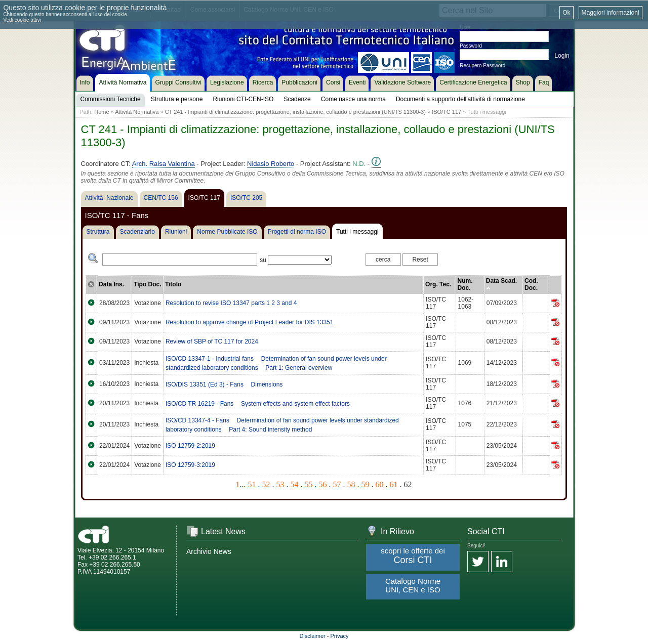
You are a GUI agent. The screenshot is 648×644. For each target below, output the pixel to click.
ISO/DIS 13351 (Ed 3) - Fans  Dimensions (224, 384)
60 (380, 484)
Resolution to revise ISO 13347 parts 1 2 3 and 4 (231, 303)
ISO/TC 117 (447, 112)
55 (309, 484)
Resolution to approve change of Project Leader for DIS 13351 (250, 322)
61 (394, 484)
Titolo (173, 284)
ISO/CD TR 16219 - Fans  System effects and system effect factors (258, 404)
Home (102, 112)
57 (337, 484)
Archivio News (209, 551)
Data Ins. (111, 284)
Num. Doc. (465, 284)
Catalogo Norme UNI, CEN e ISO (413, 585)
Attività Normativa (137, 112)
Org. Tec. (438, 284)
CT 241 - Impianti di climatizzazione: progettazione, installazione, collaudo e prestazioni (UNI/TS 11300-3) (295, 112)
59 (366, 484)
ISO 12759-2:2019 (190, 446)
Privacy (340, 636)
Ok (566, 13)
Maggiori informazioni (611, 13)
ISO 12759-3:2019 (190, 465)
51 (252, 484)
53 (280, 484)
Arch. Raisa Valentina (164, 164)
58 (351, 484)
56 (323, 484)
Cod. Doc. (531, 284)
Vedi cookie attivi (22, 20)
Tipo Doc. (147, 284)
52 (266, 484)
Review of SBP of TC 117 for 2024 (212, 341)
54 (295, 484)
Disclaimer (312, 636)
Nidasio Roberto (271, 164)
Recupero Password (482, 66)
